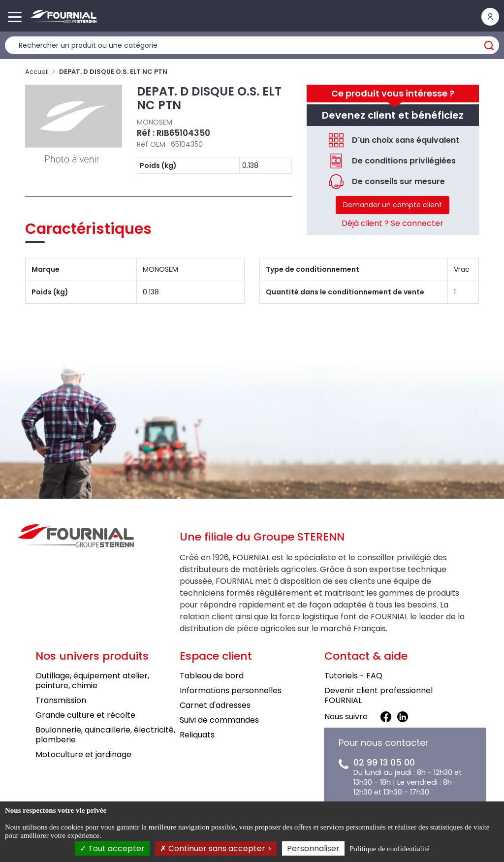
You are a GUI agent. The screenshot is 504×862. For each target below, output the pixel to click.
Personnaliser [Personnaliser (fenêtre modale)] (313, 848)
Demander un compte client (393, 205)
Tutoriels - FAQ (353, 676)
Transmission (61, 700)
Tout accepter (112, 848)
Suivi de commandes (219, 720)
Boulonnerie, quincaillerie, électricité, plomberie (105, 735)
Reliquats (197, 735)
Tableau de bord (212, 676)
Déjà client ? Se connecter (393, 223)
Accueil (37, 72)
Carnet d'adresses (215, 705)
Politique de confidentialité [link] (389, 849)
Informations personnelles (231, 690)
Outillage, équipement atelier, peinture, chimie (92, 681)
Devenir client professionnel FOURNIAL (378, 695)
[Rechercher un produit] (252, 45)
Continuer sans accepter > (216, 848)
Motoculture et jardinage (83, 754)
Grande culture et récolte (85, 715)
